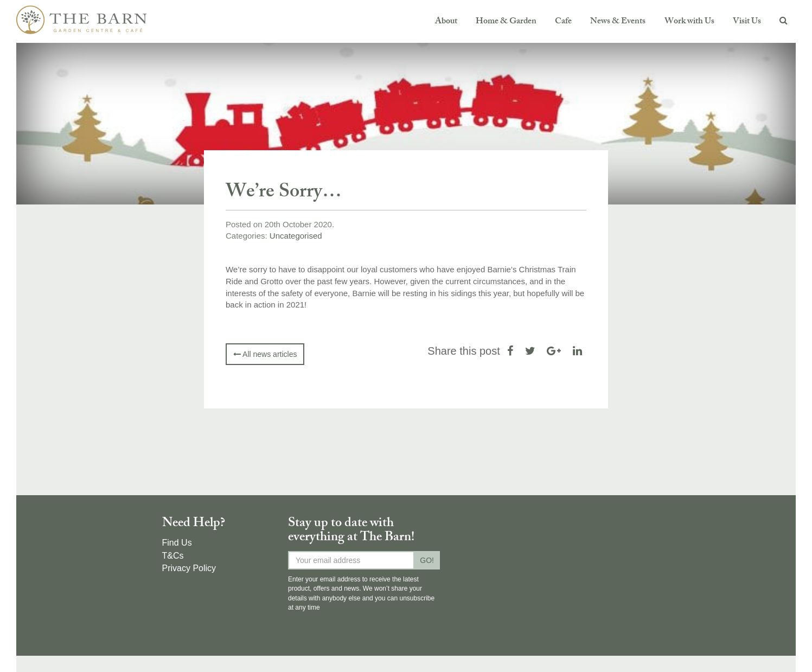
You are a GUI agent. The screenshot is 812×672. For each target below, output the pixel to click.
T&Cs (173, 556)
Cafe (563, 22)
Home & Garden (506, 22)
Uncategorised (296, 236)
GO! (427, 560)
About (446, 22)
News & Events (618, 22)
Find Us (177, 543)
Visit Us (747, 22)
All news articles (265, 354)
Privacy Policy (189, 568)
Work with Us (689, 22)
